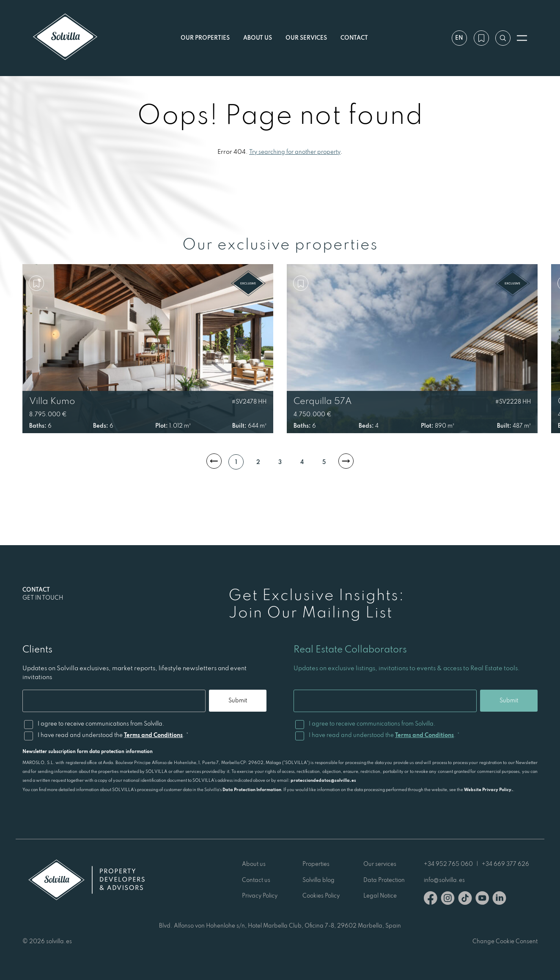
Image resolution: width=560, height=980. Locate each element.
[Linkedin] (499, 899)
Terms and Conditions (153, 735)
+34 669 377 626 (505, 864)
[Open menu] (522, 38)
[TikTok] (465, 899)
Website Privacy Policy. (489, 789)
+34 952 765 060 (448, 864)
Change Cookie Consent (505, 941)
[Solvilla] (65, 38)
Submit (237, 700)
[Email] (113, 701)
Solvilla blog (318, 880)
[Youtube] (482, 899)
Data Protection (384, 880)
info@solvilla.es (444, 880)
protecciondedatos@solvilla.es (323, 780)
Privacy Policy (260, 895)
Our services (306, 38)
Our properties (205, 38)
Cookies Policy (321, 895)
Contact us (256, 880)
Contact (354, 38)
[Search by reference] (502, 38)
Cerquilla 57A (323, 401)
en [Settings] (459, 38)
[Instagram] (448, 899)
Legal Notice (380, 895)
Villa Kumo (52, 401)
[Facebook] (431, 899)
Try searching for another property (295, 152)
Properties (316, 864)
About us (258, 38)
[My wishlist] (480, 38)
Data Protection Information (252, 789)
